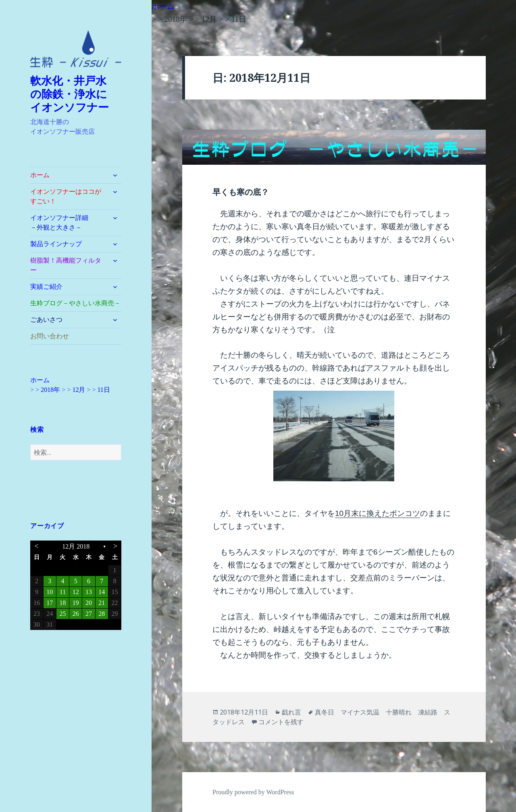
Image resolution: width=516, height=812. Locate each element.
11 (63, 592)
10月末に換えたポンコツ (378, 513)
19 (76, 603)
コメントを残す (281, 722)
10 (50, 592)
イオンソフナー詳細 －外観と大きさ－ (69, 223)
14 (102, 592)
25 (62, 614)
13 (89, 592)
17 (50, 603)
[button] (76, 49)
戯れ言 (291, 712)
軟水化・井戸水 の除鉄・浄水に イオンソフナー (74, 94)
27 (89, 614)
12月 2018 (76, 546)
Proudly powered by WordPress (253, 792)
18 (62, 603)
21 (102, 603)
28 (102, 614)
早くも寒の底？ (241, 192)
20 (89, 603)
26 (76, 614)
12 (76, 592)
